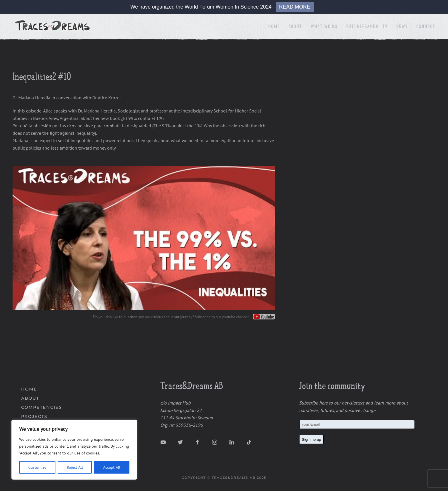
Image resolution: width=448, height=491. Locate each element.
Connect (426, 27)
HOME (29, 389)
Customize (37, 467)
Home (274, 27)
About (295, 27)
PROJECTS (34, 416)
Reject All (75, 467)
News (402, 27)
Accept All (112, 467)
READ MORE (295, 7)
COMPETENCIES (42, 407)
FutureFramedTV (367, 27)
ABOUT (30, 398)
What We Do (324, 27)
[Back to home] (53, 27)
